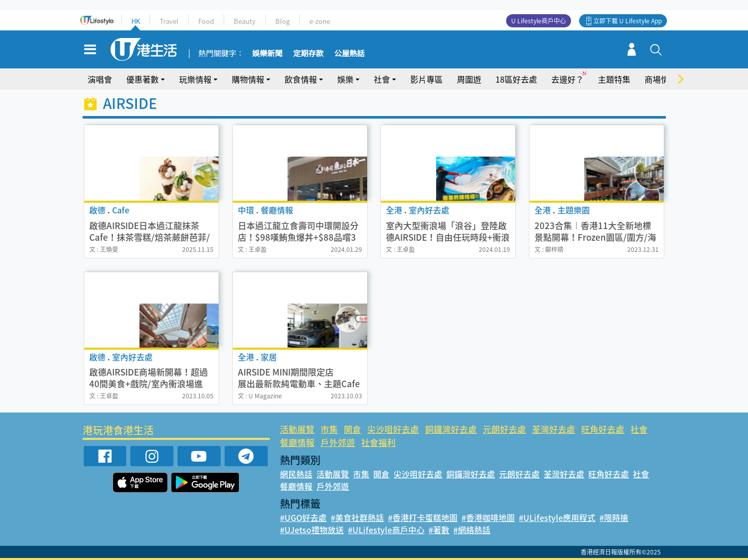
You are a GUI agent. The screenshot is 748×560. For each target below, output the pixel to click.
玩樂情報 (195, 79)
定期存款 (308, 54)
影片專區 (426, 79)
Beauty (245, 21)
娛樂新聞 (267, 54)
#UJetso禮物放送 (312, 530)
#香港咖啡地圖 (488, 517)
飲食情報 (301, 79)
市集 (329, 429)
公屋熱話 (349, 54)
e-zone (320, 21)
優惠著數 (143, 79)
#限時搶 (614, 517)
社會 (382, 79)
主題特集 (614, 79)
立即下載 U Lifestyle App (628, 21)
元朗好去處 (504, 429)
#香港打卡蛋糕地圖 (423, 517)
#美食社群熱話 (357, 517)
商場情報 (661, 79)
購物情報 (248, 79)
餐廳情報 (297, 442)
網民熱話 (296, 474)
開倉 (352, 429)
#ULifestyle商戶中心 (386, 530)
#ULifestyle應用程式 (557, 517)
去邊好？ (567, 79)
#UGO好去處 (303, 517)
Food (206, 21)
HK (136, 21)
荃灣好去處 (554, 429)
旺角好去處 (603, 429)
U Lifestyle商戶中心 (539, 21)
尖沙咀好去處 (393, 429)
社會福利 (378, 442)
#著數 (439, 530)
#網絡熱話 (472, 530)
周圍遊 (469, 79)
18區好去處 (516, 79)
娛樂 (345, 79)
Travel (169, 21)
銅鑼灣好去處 (451, 429)
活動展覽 (297, 429)
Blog (282, 21)
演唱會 (100, 79)
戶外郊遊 (338, 442)
